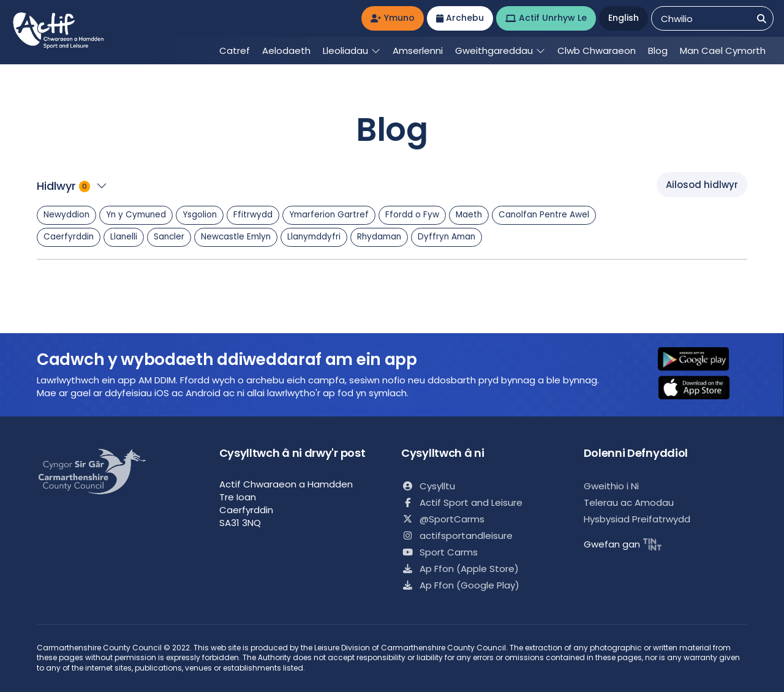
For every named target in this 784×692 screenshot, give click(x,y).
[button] (701, 360)
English (624, 18)
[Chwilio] (762, 19)
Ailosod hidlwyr (702, 185)
